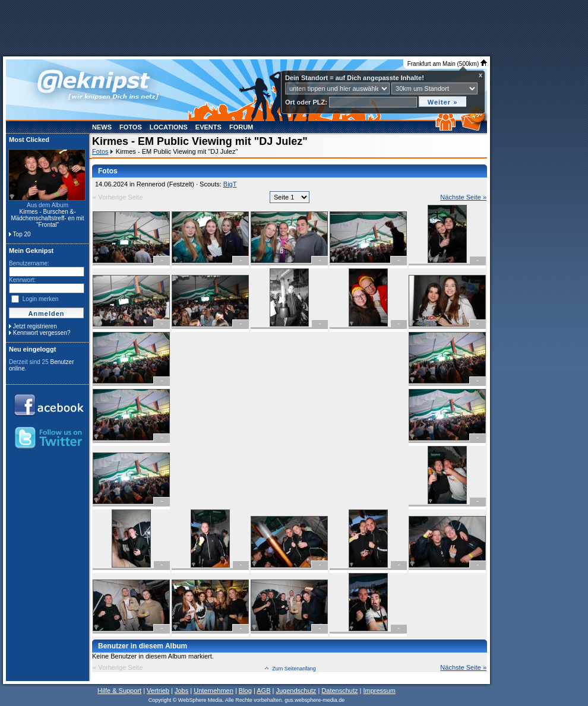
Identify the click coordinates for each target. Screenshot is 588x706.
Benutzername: (29, 263)
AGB (263, 691)
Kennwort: (22, 280)
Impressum (379, 691)
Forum (241, 127)
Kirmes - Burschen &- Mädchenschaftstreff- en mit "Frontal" (47, 218)
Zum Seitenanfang (294, 669)
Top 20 (22, 234)
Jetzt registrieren (35, 326)
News (102, 127)
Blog (245, 691)
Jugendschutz (296, 691)
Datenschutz (339, 691)
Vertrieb (158, 691)
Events (208, 127)
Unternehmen (214, 691)
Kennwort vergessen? (42, 333)
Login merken (41, 299)
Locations (169, 127)
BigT (230, 184)
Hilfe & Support (119, 691)
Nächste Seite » (463, 197)
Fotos (131, 127)
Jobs (181, 691)
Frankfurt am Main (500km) (447, 64)
